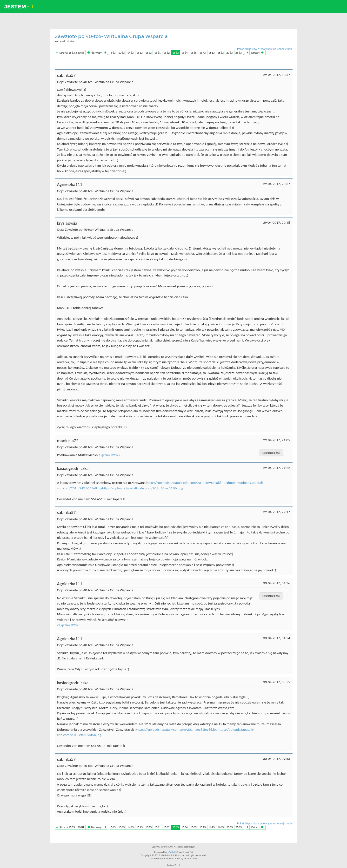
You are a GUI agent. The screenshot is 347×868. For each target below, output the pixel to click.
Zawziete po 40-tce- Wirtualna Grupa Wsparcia (111, 36)
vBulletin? (173, 852)
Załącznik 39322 (109, 455)
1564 (184, 53)
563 (113, 53)
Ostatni (257, 53)
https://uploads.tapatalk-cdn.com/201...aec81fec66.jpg (177, 730)
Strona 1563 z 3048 (72, 53)
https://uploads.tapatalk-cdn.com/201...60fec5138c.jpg (143, 488)
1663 (220, 53)
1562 (167, 53)
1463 (130, 53)
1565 (194, 53)
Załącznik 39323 (69, 625)
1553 (148, 53)
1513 (140, 53)
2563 (239, 53)
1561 (157, 53)
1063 (121, 53)
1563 (175, 53)
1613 (212, 53)
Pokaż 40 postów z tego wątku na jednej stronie (265, 49)
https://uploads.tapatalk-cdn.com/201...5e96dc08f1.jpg (187, 483)
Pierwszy (94, 53)
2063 (229, 53)
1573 (202, 53)
